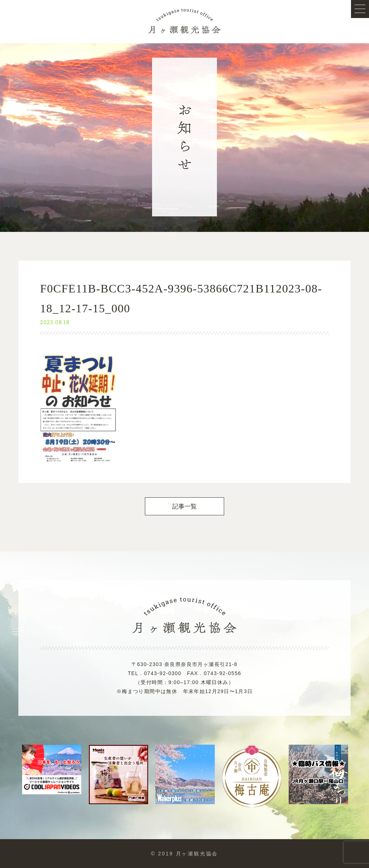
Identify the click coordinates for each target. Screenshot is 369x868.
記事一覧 (185, 506)
